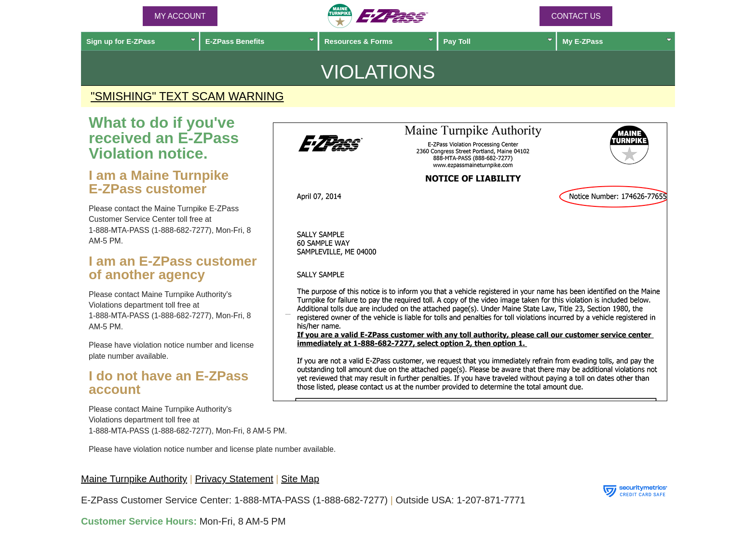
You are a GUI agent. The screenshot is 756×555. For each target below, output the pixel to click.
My (617, 41)
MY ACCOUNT (180, 16)
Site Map (300, 479)
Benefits (260, 41)
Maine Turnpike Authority (134, 479)
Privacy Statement (234, 479)
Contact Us (576, 16)
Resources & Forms (379, 41)
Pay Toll (498, 41)
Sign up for (141, 41)
